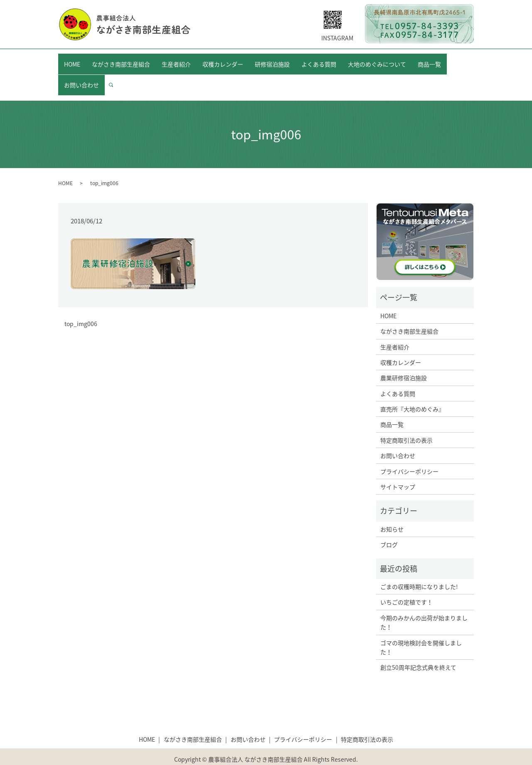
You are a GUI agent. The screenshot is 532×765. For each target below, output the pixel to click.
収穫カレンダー (223, 59)
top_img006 (81, 308)
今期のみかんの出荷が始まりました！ (424, 606)
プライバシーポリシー (409, 455)
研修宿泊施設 (272, 59)
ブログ (389, 529)
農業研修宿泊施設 (404, 362)
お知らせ (392, 513)
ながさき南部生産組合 (121, 59)
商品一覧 (429, 59)
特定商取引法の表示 (406, 424)
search (114, 73)
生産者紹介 (176, 59)
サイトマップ (398, 471)
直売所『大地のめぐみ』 (412, 393)
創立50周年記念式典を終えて (418, 651)
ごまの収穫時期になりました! (419, 571)
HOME (72, 59)
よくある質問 (319, 59)
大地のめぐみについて (377, 59)
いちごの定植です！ (406, 586)
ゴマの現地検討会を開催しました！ (421, 631)
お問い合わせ (81, 73)
